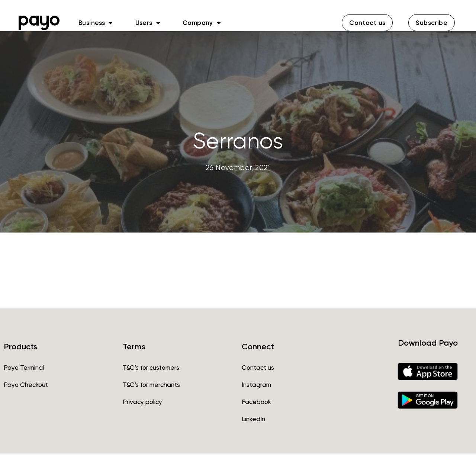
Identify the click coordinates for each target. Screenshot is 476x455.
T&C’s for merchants (151, 386)
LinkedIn (253, 420)
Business (96, 23)
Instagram (256, 386)
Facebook (256, 403)
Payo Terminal (24, 369)
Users (148, 23)
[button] (367, 23)
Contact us (258, 369)
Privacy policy (142, 403)
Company (202, 23)
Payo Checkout (26, 386)
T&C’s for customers (151, 369)
